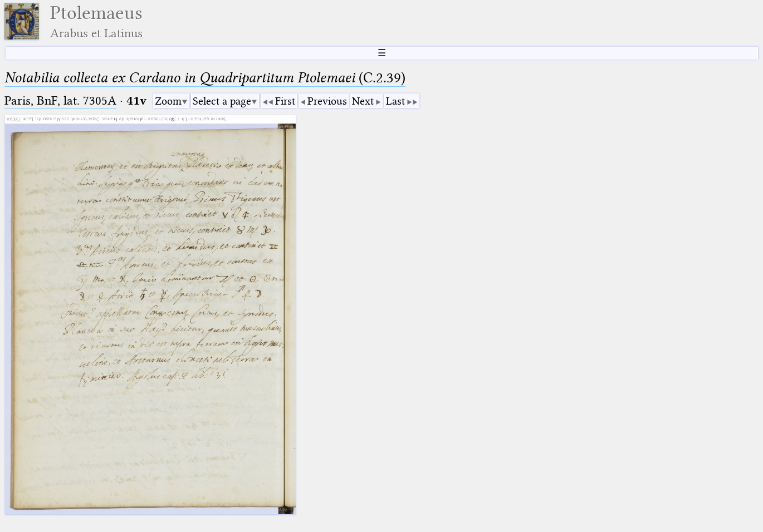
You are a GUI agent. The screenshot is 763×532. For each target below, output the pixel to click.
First (285, 101)
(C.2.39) (205, 78)
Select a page (222, 101)
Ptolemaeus (96, 21)
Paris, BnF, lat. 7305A (60, 100)
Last (395, 101)
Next (363, 101)
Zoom (168, 101)
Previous (327, 101)
